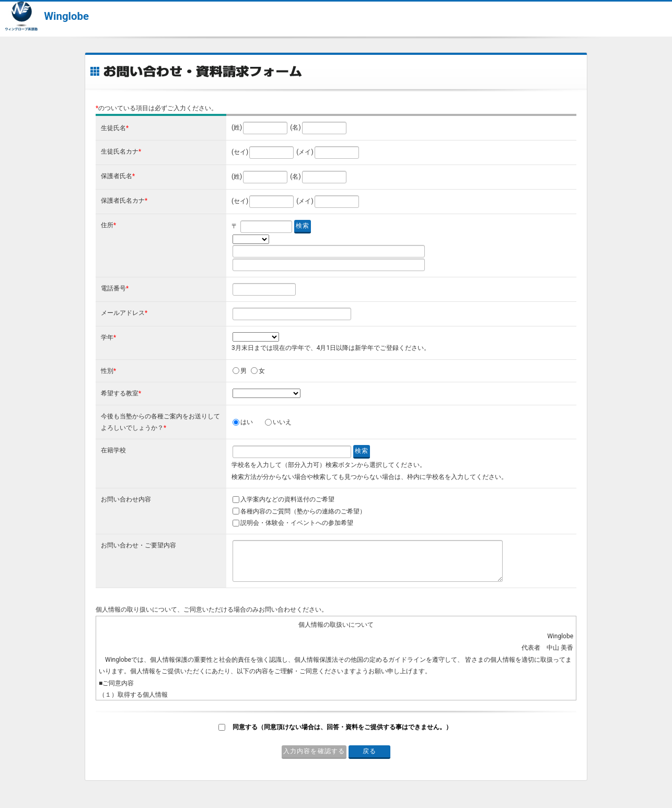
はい (247, 422)
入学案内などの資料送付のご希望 (287, 499)
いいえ (282, 422)
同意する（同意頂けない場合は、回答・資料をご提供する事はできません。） (342, 727)
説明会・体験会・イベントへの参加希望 (297, 523)
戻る (369, 751)
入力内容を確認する (314, 751)
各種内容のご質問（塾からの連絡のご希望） (303, 511)
